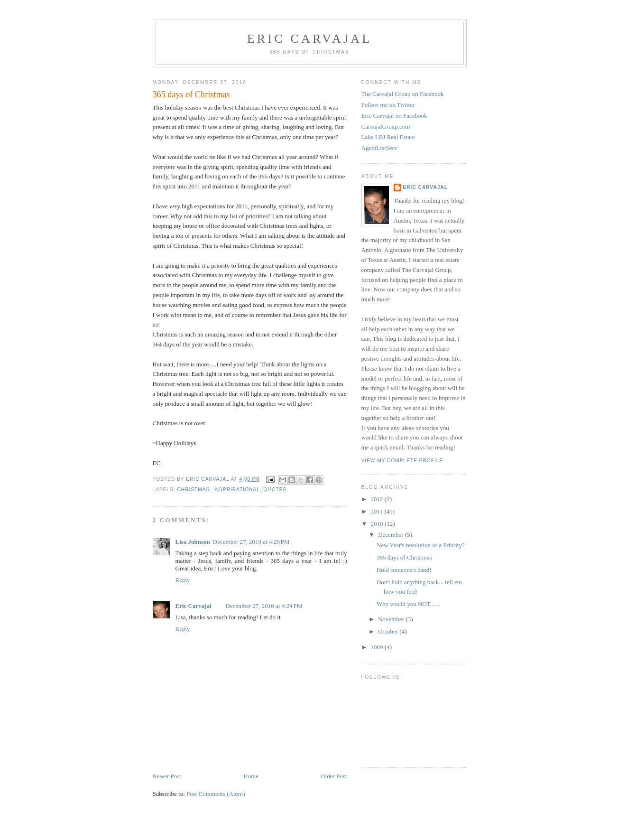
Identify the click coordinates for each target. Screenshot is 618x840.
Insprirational (237, 490)
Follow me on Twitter (388, 105)
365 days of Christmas (404, 557)
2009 (378, 647)
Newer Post (167, 776)
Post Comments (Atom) (216, 794)
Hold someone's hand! (404, 570)
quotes (275, 490)
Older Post (334, 776)
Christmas (194, 490)
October (389, 631)
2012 (378, 499)
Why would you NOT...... (408, 604)
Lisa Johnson (193, 542)
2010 (378, 524)
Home (251, 776)
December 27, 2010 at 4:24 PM (264, 606)
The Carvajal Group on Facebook (403, 94)
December (392, 535)
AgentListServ (379, 148)
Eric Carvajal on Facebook (394, 116)
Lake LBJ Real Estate (388, 137)
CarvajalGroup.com (386, 126)
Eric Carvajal (310, 39)
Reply (183, 580)
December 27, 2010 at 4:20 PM (251, 542)
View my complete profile (402, 461)
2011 (378, 511)
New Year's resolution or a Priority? (421, 545)
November (392, 619)
